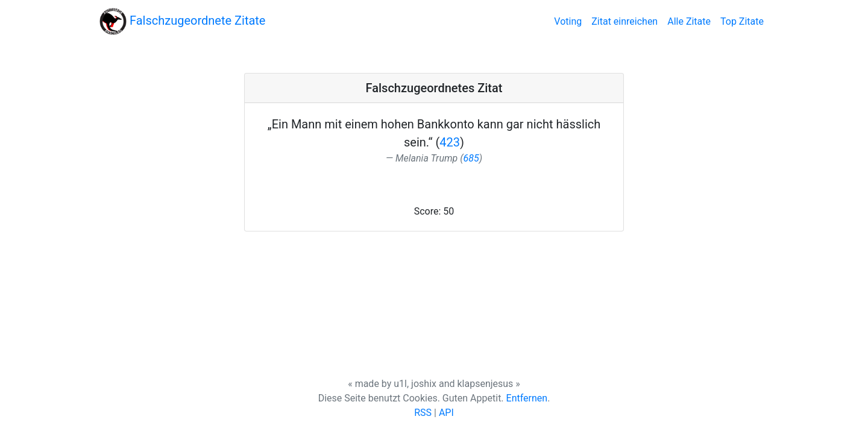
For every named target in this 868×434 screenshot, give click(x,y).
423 (450, 142)
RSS (423, 413)
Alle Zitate (689, 21)
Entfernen (527, 398)
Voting (570, 20)
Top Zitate (742, 21)
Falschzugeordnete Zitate (182, 21)
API (446, 413)
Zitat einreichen (624, 21)
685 (471, 158)
